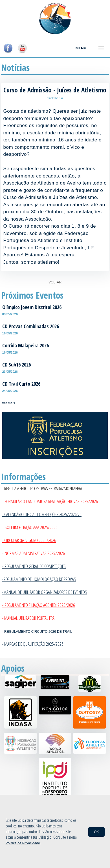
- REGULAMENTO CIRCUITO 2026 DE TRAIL (37, 632)
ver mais (9, 403)
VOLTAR (55, 282)
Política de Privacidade (23, 843)
